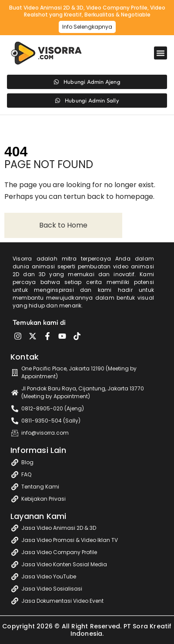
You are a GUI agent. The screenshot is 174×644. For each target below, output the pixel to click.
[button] (161, 53)
